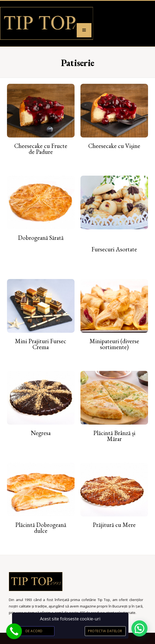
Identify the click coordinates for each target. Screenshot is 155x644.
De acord (34, 631)
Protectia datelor (105, 631)
